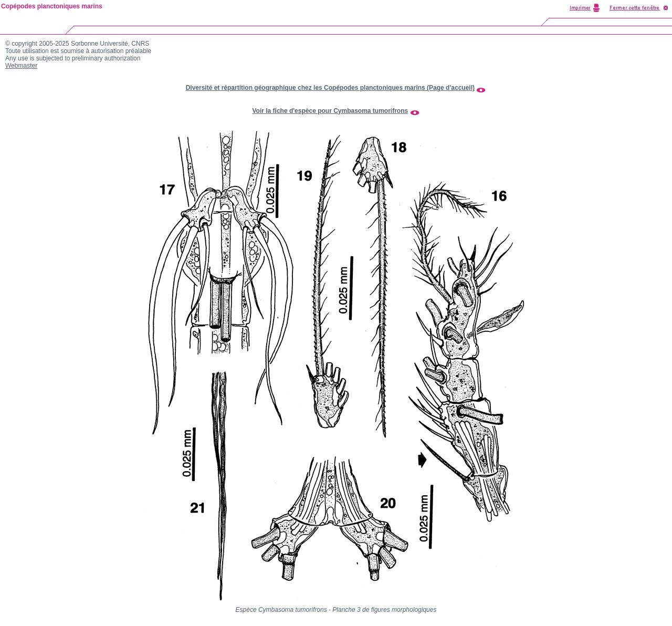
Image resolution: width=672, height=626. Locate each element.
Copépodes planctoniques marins (52, 6)
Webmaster (21, 66)
